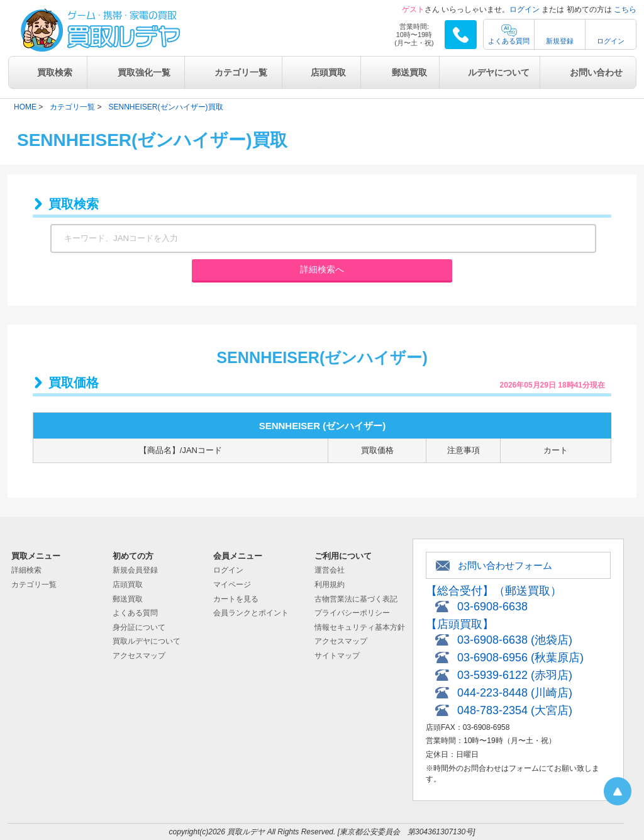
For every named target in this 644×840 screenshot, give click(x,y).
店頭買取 (328, 72)
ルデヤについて (499, 72)
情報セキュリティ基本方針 (360, 627)
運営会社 (330, 570)
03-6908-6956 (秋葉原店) (520, 658)
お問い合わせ (596, 72)
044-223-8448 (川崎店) (515, 693)
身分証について (139, 627)
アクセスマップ (139, 656)
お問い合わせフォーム (505, 565)
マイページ (232, 585)
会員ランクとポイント (251, 613)
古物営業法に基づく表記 (356, 599)
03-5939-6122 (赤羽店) (515, 675)
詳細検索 (26, 570)
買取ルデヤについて (147, 641)
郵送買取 (409, 72)
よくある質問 (509, 41)
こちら (625, 9)
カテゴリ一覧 (241, 72)
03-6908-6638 (492, 607)
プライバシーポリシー (352, 613)
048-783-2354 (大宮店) (515, 710)
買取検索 (55, 72)
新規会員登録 (135, 570)
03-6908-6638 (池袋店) (515, 640)
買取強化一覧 (144, 72)
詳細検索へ (322, 269)
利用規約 (330, 585)
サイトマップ (337, 656)
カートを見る (236, 599)
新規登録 (560, 41)
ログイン (525, 9)
